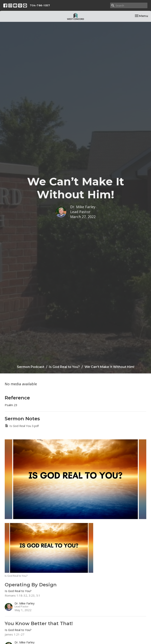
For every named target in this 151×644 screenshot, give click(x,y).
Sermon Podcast (31, 367)
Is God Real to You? (64, 367)
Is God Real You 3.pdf (22, 426)
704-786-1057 (40, 5)
